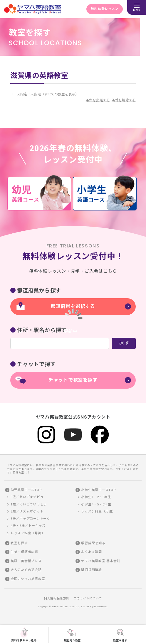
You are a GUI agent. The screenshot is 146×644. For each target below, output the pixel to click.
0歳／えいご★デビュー (29, 497)
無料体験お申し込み (24, 635)
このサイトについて (88, 598)
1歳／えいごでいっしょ (29, 504)
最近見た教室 (72, 635)
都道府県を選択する (73, 306)
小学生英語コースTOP (98, 490)
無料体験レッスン (105, 9)
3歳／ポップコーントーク (30, 519)
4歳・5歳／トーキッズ (28, 526)
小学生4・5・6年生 (96, 504)
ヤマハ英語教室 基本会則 (101, 561)
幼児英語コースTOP (26, 490)
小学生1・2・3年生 (96, 497)
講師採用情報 (92, 570)
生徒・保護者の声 (24, 552)
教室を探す (120, 635)
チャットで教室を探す (73, 380)
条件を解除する (124, 100)
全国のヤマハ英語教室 (28, 579)
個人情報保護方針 (57, 598)
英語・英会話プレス (26, 561)
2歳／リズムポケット (27, 511)
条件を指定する (98, 100)
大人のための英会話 (26, 570)
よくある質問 (92, 552)
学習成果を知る (93, 543)
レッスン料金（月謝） (28, 533)
